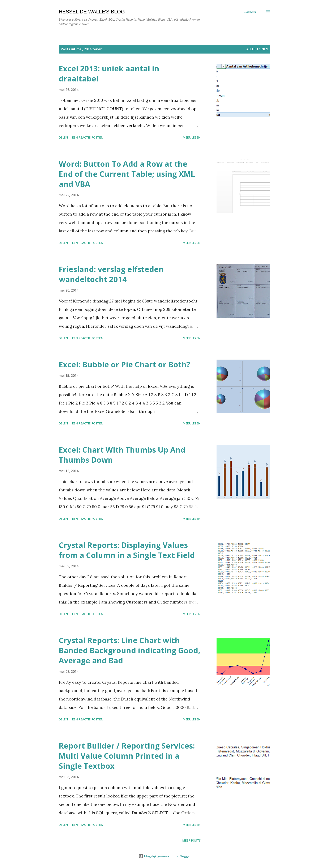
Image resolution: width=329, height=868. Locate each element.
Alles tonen (257, 49)
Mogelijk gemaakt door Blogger (164, 856)
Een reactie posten (88, 137)
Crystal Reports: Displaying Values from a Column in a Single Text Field (127, 550)
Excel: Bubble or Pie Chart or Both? (124, 365)
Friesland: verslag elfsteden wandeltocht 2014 (111, 274)
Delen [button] (63, 137)
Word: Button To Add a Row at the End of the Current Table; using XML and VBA (127, 174)
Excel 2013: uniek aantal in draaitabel (109, 74)
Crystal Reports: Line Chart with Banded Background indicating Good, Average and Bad (129, 650)
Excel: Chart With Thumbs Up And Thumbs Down (122, 455)
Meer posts (191, 840)
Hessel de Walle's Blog (92, 12)
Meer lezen (192, 137)
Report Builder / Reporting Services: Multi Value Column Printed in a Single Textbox (127, 756)
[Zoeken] (250, 12)
